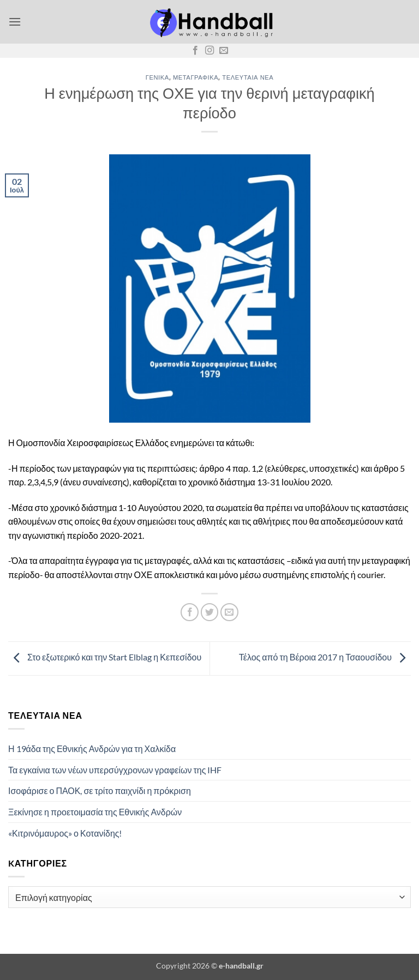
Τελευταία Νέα (248, 77)
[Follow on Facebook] (195, 51)
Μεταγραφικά (196, 77)
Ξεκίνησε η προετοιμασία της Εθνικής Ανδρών (95, 812)
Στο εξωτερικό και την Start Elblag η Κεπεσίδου (105, 657)
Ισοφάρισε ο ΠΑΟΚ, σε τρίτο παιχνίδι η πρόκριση (100, 790)
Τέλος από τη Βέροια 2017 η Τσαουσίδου (325, 657)
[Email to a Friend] (229, 612)
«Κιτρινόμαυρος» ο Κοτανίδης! (65, 833)
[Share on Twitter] (210, 612)
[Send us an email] (224, 51)
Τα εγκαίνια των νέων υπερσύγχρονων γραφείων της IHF (115, 770)
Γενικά (157, 77)
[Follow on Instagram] (209, 51)
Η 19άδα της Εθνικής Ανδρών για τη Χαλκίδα (92, 748)
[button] (15, 22)
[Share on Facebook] (190, 612)
